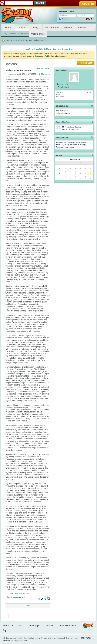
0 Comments (45, 74)
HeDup (66, 145)
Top (5, 630)
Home (8, 27)
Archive (49, 626)
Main (28, 606)
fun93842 (60, 145)
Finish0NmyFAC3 (82, 142)
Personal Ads (52, 27)
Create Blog (86, 63)
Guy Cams (57, 49)
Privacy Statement (67, 626)
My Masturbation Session (71, 127)
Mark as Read (63, 87)
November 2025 (75, 159)
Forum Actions (24, 34)
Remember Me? (67, 19)
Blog (36, 27)
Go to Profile (62, 84)
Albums (82, 27)
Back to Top (86, 638)
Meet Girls (38, 49)
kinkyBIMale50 (75, 145)
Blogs (8, 40)
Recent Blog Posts (63, 122)
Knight (84, 145)
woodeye (71, 147)
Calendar (13, 34)
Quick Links (37, 34)
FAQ (5, 34)
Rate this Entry (42, 69)
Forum (22, 27)
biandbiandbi (61, 142)
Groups (68, 27)
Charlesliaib (71, 142)
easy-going (18, 40)
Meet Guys (29, 49)
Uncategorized (19, 597)
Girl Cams (48, 49)
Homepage (34, 626)
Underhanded (61, 147)
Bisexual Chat (67, 49)
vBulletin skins (9, 640)
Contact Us (8, 626)
